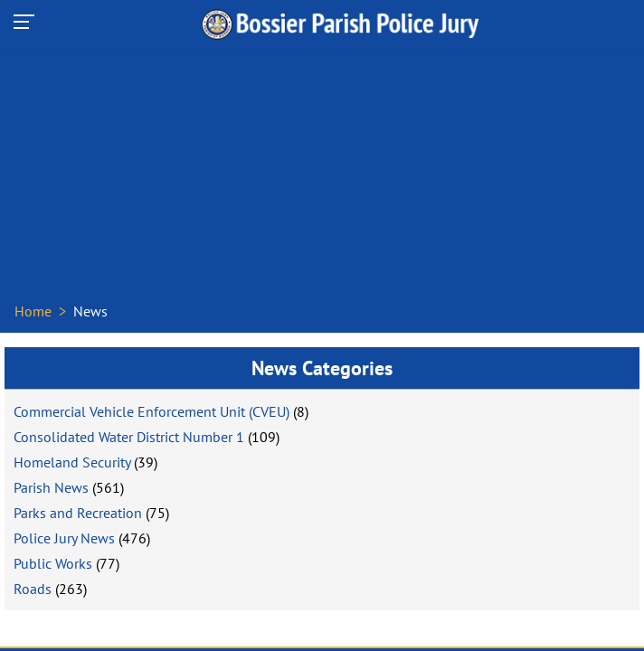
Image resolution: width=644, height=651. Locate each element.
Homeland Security (72, 462)
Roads (33, 589)
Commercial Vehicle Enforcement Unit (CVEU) (152, 411)
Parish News (51, 487)
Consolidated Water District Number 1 (129, 437)
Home (33, 311)
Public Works (53, 563)
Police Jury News (64, 538)
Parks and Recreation (78, 513)
